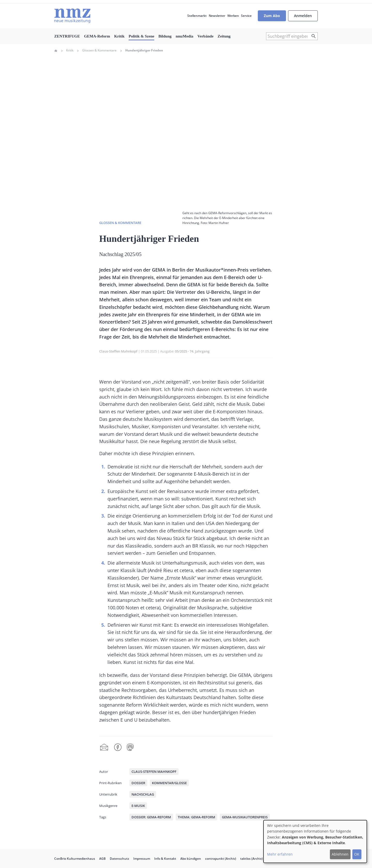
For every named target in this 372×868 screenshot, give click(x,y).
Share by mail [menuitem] (104, 747)
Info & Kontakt (165, 859)
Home (56, 51)
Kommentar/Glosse (169, 783)
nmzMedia (184, 36)
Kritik (119, 36)
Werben (233, 16)
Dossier (138, 783)
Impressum (142, 859)
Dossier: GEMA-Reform (151, 817)
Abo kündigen (191, 859)
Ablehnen (340, 854)
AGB (102, 859)
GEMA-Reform (97, 36)
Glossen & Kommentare (99, 50)
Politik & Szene (141, 36)
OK (357, 854)
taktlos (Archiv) (251, 859)
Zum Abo (272, 16)
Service (246, 16)
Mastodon (130, 747)
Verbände (205, 36)
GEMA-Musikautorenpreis (245, 817)
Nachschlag (143, 794)
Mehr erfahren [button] (280, 854)
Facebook (118, 747)
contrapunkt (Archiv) (221, 859)
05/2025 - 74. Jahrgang (192, 351)
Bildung (165, 36)
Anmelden (303, 16)
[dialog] (315, 841)
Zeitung (224, 36)
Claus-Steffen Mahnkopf (118, 351)
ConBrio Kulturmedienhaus (75, 859)
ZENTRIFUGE (67, 36)
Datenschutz (119, 859)
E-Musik (138, 806)
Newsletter (217, 16)
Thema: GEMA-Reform (196, 817)
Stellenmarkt (197, 16)
